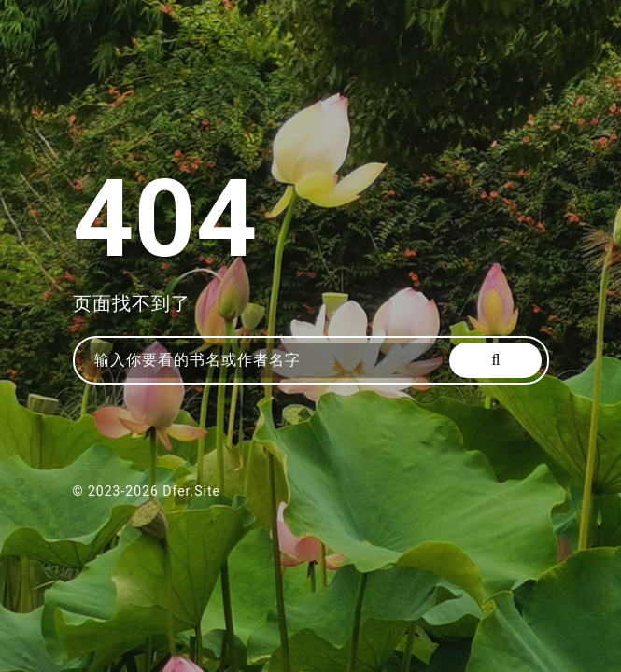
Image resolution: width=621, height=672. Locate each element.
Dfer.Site (191, 491)
